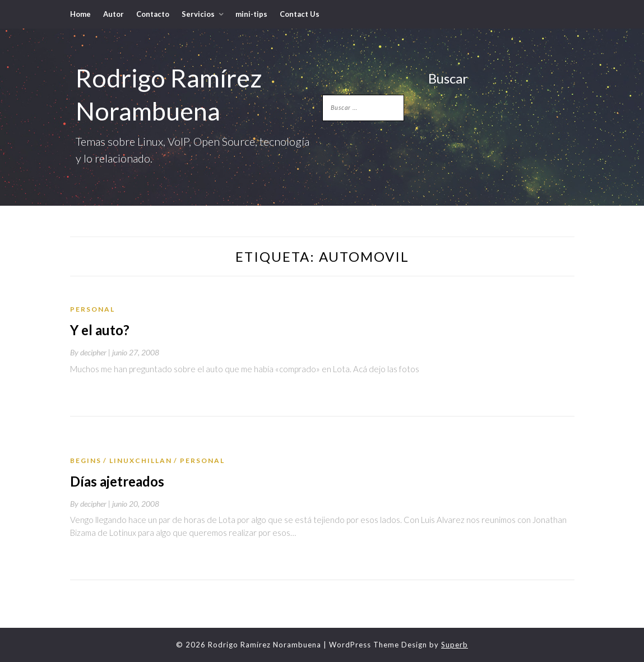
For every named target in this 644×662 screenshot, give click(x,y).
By (91, 352)
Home (80, 14)
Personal (92, 309)
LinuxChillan (141, 460)
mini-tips (251, 14)
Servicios (198, 14)
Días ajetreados (117, 481)
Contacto (153, 14)
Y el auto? (100, 330)
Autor (113, 14)
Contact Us (300, 14)
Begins (86, 460)
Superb (455, 645)
